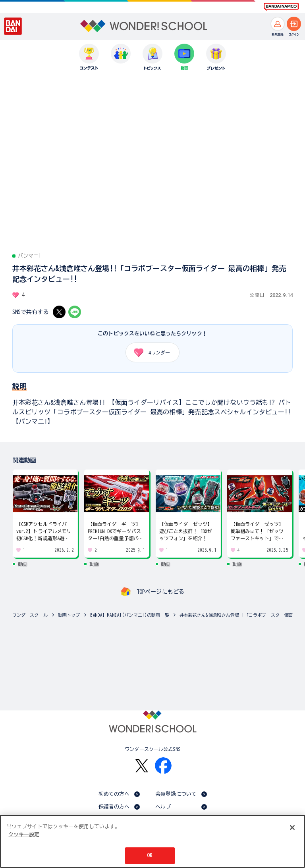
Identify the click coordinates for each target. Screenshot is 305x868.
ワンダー (149, 352)
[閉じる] (292, 828)
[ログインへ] (294, 24)
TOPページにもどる (160, 592)
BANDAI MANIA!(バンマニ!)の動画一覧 (129, 615)
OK (150, 855)
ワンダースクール (30, 615)
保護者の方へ (114, 807)
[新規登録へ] (278, 24)
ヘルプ (163, 807)
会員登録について (176, 794)
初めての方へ (114, 794)
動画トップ (69, 615)
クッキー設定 (24, 834)
